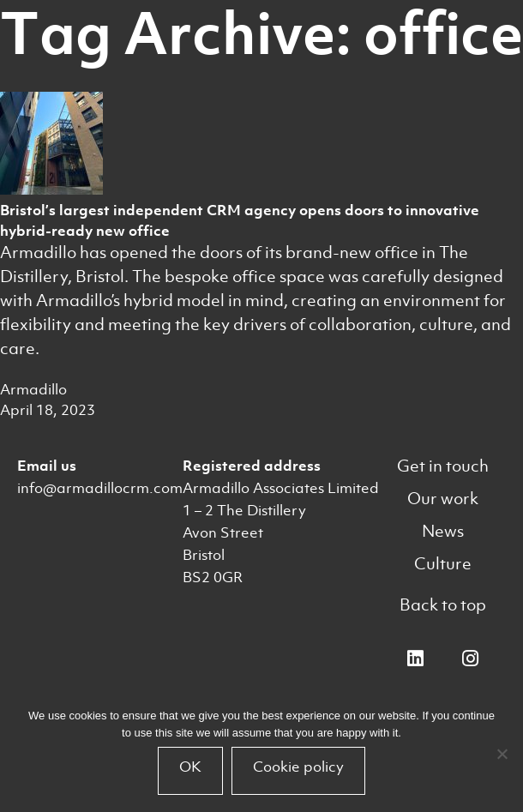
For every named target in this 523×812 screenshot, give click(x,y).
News (443, 531)
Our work (443, 499)
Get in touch (443, 466)
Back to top (443, 605)
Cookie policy (298, 767)
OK (190, 767)
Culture (443, 564)
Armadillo (33, 389)
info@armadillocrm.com (100, 488)
